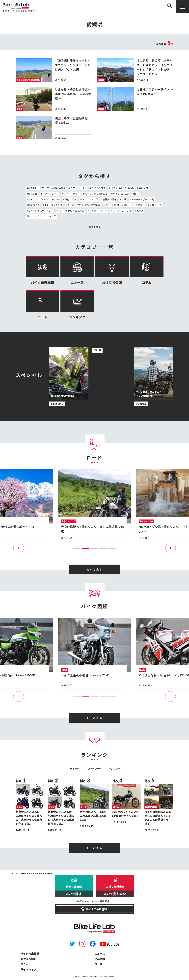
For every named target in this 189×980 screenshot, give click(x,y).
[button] (77, 548)
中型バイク (34, 205)
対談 (124, 199)
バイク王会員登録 (94, 908)
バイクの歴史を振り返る (71, 211)
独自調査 (33, 194)
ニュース (77, 270)
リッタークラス (72, 194)
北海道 (139, 211)
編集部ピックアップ (38, 188)
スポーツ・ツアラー (134, 205)
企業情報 (100, 959)
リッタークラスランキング (42, 216)
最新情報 (143, 188)
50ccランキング (89, 199)
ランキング (77, 305)
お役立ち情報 (112, 270)
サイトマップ (28, 969)
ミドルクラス (99, 188)
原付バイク (70, 199)
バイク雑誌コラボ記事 (122, 188)
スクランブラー (50, 194)
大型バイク (155, 205)
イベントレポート (98, 211)
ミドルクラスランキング (41, 211)
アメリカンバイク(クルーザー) (44, 199)
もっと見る (95, 227)
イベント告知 (112, 205)
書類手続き (60, 188)
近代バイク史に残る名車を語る (84, 205)
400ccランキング (54, 205)
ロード (42, 305)
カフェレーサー (79, 188)
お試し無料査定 (115, 891)
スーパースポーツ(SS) (143, 199)
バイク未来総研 (121, 194)
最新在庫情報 (74, 891)
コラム (147, 270)
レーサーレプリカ (122, 211)
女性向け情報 (110, 199)
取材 (136, 194)
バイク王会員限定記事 (96, 194)
